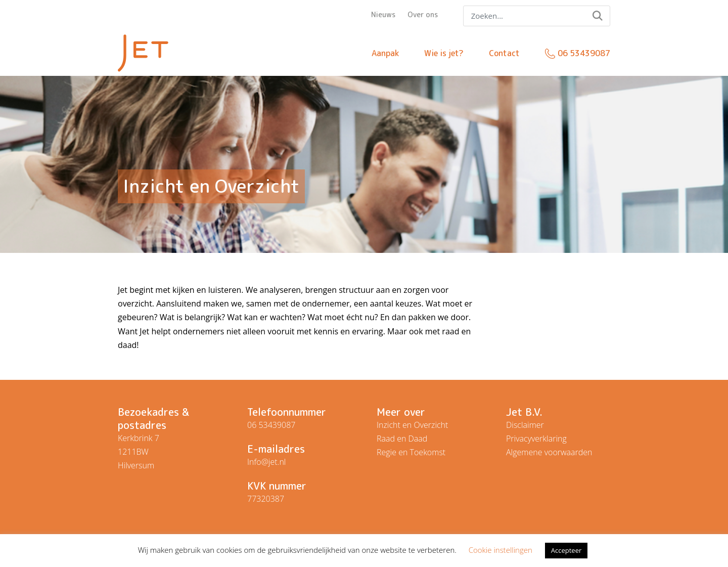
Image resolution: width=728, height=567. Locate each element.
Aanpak (385, 53)
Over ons (423, 14)
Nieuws (383, 14)
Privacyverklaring (536, 439)
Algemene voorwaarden (549, 452)
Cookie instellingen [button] (500, 550)
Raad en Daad (402, 439)
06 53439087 (584, 53)
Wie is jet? (444, 53)
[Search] (537, 16)
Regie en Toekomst (411, 452)
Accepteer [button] (566, 550)
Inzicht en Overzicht (412, 425)
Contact (504, 53)
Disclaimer (525, 425)
